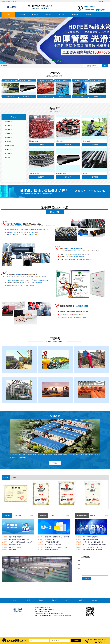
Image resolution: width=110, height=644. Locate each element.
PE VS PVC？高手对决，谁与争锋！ (93, 547)
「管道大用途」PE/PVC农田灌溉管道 (93, 550)
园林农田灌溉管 (10, 146)
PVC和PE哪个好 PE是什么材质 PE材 (93, 542)
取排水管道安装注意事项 (16, 537)
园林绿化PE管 (87, 141)
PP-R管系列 (9, 150)
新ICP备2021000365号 (46, 615)
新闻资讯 (48, 15)
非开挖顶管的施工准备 (15, 545)
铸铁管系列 (8, 138)
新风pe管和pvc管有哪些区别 (91, 539)
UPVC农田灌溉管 (34, 174)
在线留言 (75, 15)
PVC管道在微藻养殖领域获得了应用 (19, 539)
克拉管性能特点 (13, 550)
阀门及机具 (8, 158)
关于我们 (62, 15)
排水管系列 (8, 130)
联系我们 (101, 1)
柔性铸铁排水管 (33, 141)
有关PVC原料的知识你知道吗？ (54, 545)
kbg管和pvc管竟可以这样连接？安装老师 (20, 542)
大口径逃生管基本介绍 (15, 547)
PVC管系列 (8, 154)
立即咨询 (41, 144)
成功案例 (35, 15)
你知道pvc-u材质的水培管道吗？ (54, 550)
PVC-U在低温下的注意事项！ (91, 537)
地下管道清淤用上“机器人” (52, 542)
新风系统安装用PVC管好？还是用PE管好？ (57, 547)
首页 (8, 15)
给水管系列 (8, 126)
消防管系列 (8, 134)
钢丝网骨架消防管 (61, 174)
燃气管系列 (8, 122)
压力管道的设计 (50, 539)
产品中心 (22, 15)
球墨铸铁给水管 (60, 141)
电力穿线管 (8, 142)
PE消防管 (85, 174)
